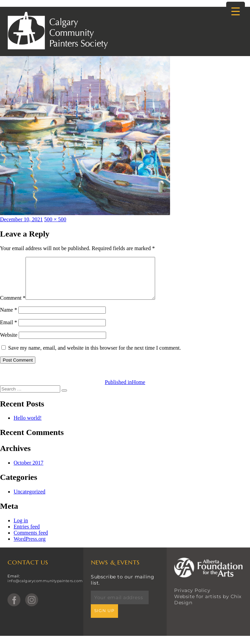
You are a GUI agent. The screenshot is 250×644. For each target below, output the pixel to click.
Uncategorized (29, 500)
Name (9, 318)
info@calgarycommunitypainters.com (45, 589)
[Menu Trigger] (236, 11)
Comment (13, 306)
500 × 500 (55, 219)
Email (9, 330)
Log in (21, 529)
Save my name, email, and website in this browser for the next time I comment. (95, 356)
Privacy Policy (192, 598)
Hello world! (28, 426)
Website (9, 343)
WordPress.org (30, 547)
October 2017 (29, 471)
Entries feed (27, 535)
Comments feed (31, 541)
